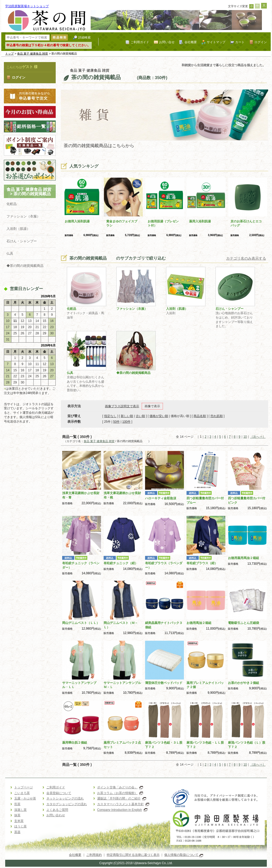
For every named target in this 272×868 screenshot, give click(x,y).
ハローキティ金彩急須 (161, 498)
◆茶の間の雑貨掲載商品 (25, 266)
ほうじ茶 (20, 826)
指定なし (110, 416)
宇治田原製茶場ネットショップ (27, 6)
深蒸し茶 (20, 810)
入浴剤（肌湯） (18, 229)
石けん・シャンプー (22, 241)
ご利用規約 (94, 855)
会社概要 (191, 42)
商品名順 (200, 416)
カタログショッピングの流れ (67, 804)
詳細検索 (84, 37)
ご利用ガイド (140, 42)
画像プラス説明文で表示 (122, 406)
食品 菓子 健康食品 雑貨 (33, 54)
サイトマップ (216, 42)
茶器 (17, 832)
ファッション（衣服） (23, 216)
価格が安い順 (159, 416)
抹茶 (17, 815)
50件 (116, 422)
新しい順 (127, 416)
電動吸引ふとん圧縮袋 (244, 623)
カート (240, 42)
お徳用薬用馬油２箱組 (244, 558)
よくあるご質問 (57, 810)
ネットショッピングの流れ (65, 798)
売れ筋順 (217, 416)
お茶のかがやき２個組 (244, 683)
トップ (9, 54)
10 (245, 437)
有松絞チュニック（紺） (121, 563)
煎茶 (17, 804)
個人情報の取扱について (184, 855)
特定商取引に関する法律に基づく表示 (133, 855)
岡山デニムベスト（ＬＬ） (81, 623)
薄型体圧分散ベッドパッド (164, 683)
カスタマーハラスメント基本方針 (123, 804)
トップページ (24, 787)
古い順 (140, 416)
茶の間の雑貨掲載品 (36, 194)
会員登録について (59, 793)
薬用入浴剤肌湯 (200, 221)
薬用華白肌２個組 (75, 743)
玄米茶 (19, 821)
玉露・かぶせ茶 (25, 798)
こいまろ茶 (22, 793)
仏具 (10, 254)
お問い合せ (167, 42)
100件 (126, 422)
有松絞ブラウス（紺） (202, 563)
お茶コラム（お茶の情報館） (120, 793)
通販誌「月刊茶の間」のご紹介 (122, 798)
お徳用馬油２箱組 (199, 623)
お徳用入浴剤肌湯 (77, 221)
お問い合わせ (56, 815)
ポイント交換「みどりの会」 (120, 787)
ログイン (261, 42)
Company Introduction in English (122, 810)
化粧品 (12, 204)
